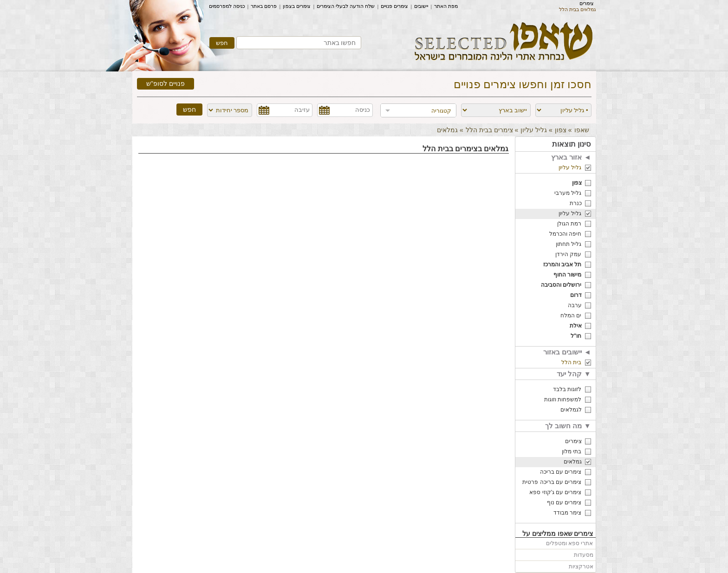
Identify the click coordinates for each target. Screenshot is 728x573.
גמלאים (573, 462)
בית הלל (571, 362)
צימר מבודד (567, 513)
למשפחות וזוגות (563, 399)
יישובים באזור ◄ (567, 352)
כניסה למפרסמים (227, 6)
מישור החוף (567, 275)
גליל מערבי (568, 193)
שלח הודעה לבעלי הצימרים (346, 6)
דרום (576, 295)
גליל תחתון (569, 244)
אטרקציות (581, 567)
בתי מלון (572, 451)
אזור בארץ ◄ (571, 157)
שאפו (582, 130)
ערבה (575, 305)
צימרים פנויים (394, 6)
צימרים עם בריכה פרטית (552, 482)
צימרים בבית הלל (489, 130)
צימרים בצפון (297, 6)
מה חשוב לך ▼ (568, 426)
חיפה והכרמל (565, 234)
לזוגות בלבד (567, 389)
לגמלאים (571, 410)
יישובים (421, 6)
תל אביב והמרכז (562, 264)
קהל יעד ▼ (574, 374)
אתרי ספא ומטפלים (570, 543)
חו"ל (576, 336)
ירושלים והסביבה (561, 285)
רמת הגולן (569, 224)
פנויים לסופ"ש (166, 84)
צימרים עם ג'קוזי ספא (555, 492)
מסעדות (584, 555)
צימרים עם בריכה (561, 472)
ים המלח (571, 315)
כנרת (576, 203)
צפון (561, 130)
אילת (576, 326)
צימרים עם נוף (564, 502)
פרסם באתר (264, 6)
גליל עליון (534, 130)
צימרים (587, 3)
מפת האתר (446, 6)
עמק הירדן (568, 254)
